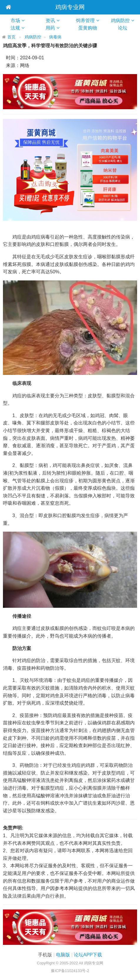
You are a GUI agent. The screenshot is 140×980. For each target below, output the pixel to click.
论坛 (125, 28)
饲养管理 (85, 21)
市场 (15, 21)
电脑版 (63, 955)
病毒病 (55, 37)
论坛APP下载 (88, 955)
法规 (15, 28)
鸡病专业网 (70, 7)
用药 (50, 28)
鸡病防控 (120, 21)
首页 (11, 37)
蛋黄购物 (90, 28)
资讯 (50, 21)
